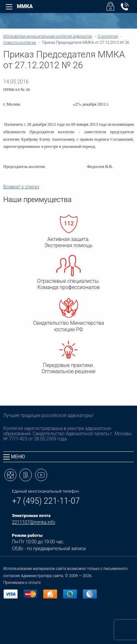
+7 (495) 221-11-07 (46, 501)
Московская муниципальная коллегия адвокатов (47, 36)
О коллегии (108, 36)
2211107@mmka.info (34, 522)
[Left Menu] (9, 7)
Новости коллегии (20, 43)
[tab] (68, 457)
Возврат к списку (21, 187)
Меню (14, 457)
